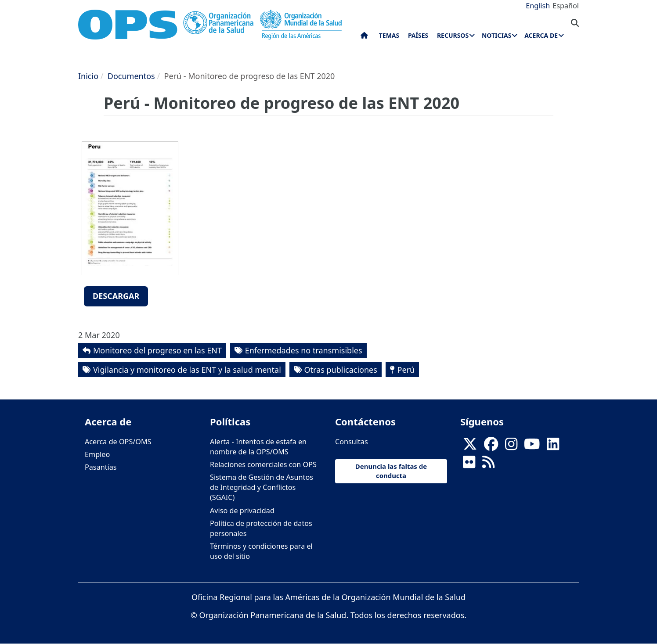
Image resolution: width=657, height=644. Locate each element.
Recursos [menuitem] (453, 35)
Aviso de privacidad (242, 511)
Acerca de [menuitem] (541, 35)
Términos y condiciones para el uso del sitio (261, 551)
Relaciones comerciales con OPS (263, 464)
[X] (470, 446)
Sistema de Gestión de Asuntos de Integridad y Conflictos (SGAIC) (262, 487)
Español (566, 6)
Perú (406, 370)
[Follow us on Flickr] (469, 464)
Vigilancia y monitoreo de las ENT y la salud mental (187, 370)
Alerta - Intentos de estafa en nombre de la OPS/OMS (258, 447)
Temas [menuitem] (389, 35)
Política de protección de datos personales (261, 528)
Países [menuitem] (418, 35)
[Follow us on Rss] (488, 464)
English (538, 6)
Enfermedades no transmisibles (304, 350)
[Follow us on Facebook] (491, 446)
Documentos (131, 76)
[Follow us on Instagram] (511, 446)
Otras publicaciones (341, 370)
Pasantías (101, 467)
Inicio (88, 76)
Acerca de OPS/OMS (118, 442)
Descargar (116, 296)
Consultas (352, 442)
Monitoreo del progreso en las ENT (157, 350)
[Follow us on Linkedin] (553, 446)
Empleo (97, 454)
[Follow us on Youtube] (532, 446)
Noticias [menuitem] (496, 35)
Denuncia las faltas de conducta (391, 471)
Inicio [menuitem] (364, 37)
